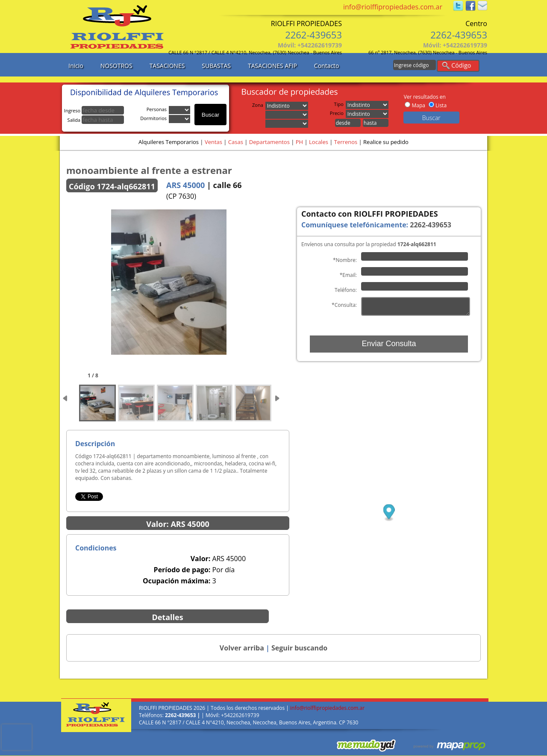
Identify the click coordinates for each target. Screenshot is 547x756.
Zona (259, 105)
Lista (441, 105)
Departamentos (269, 142)
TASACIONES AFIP (272, 66)
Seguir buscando (299, 648)
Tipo (340, 104)
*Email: (348, 275)
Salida (96, 120)
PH (299, 142)
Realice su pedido (386, 142)
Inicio (76, 66)
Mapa (418, 105)
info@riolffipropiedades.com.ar (393, 7)
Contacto (327, 66)
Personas (158, 109)
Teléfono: (346, 290)
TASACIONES (167, 66)
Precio (338, 113)
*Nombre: (345, 260)
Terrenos (346, 142)
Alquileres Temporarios (169, 142)
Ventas (213, 142)
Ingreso (94, 110)
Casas (236, 142)
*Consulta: (344, 305)
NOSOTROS (116, 66)
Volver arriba (242, 648)
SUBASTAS (216, 66)
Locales (319, 142)
